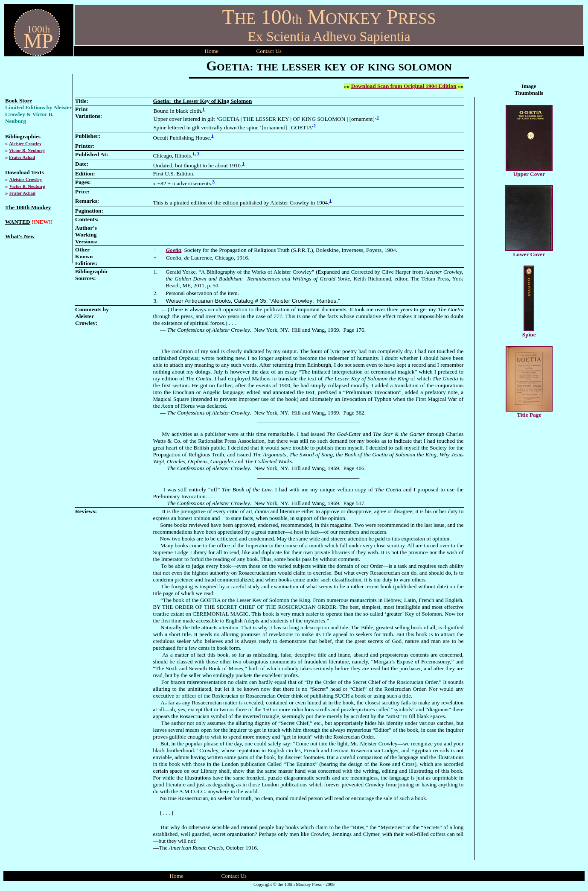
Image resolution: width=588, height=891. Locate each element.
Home (211, 51)
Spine (529, 334)
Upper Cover (529, 174)
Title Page (529, 415)
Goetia (173, 250)
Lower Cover (529, 254)
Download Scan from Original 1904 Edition (404, 86)
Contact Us (234, 876)
